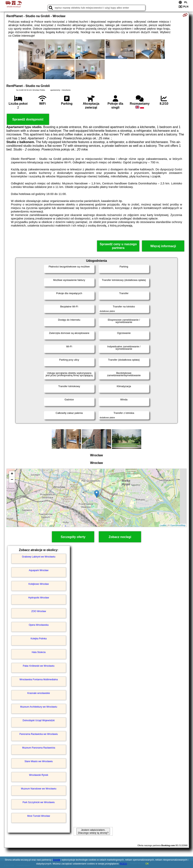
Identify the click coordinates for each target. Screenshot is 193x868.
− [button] (12, 480)
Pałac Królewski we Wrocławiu (39, 666)
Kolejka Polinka (39, 639)
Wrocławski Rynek (39, 775)
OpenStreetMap (178, 525)
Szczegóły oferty (73, 537)
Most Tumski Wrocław (39, 816)
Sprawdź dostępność (28, 119)
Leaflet (163, 525)
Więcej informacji (163, 246)
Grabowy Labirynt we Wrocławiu (39, 557)
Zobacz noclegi (120, 537)
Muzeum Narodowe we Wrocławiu (39, 789)
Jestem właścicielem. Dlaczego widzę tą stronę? (93, 831)
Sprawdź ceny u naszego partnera (118, 246)
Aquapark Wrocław (39, 570)
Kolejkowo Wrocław (39, 584)
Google (57, 860)
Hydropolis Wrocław (39, 598)
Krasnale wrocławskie (39, 693)
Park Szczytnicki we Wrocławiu (39, 802)
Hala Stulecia (39, 652)
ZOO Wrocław (39, 611)
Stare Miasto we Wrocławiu (39, 761)
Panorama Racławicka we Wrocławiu (39, 734)
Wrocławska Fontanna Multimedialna (39, 680)
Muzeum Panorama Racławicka (39, 748)
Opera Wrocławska (39, 625)
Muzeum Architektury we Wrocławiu (39, 707)
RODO (123, 864)
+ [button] (12, 474)
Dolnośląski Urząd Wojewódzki (39, 720)
